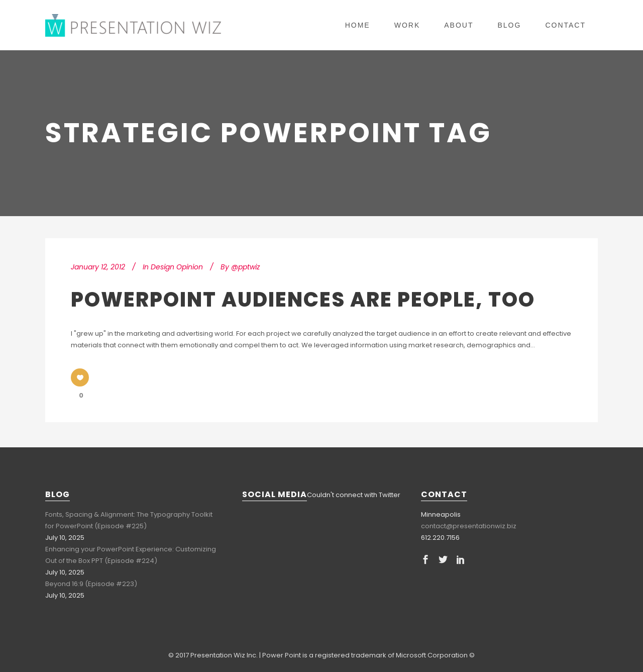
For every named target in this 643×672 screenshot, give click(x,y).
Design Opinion (177, 267)
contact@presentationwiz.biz (469, 526)
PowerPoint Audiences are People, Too (303, 300)
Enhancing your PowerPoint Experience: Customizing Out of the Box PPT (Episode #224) (131, 555)
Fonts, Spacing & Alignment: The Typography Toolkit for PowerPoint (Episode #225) (129, 520)
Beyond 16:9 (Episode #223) (91, 584)
